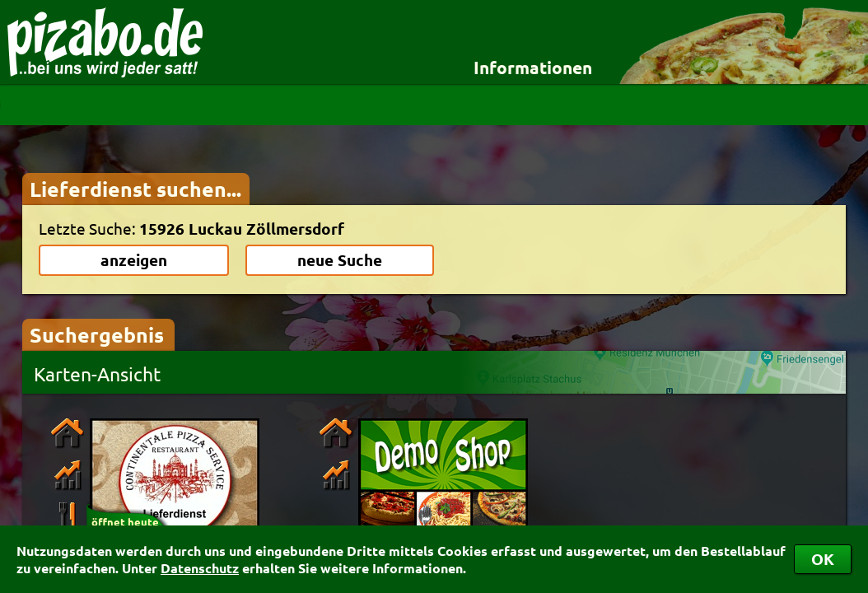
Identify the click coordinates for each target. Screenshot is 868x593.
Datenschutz (200, 568)
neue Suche (340, 260)
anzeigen (134, 260)
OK (823, 559)
